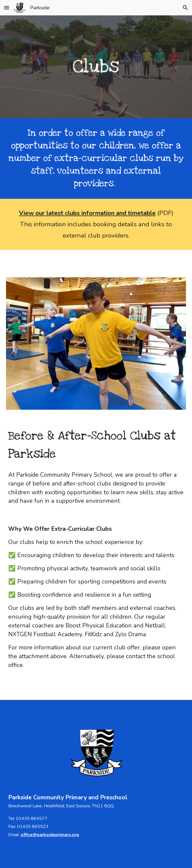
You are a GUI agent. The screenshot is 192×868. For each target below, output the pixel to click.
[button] (7, 8)
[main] (96, 67)
